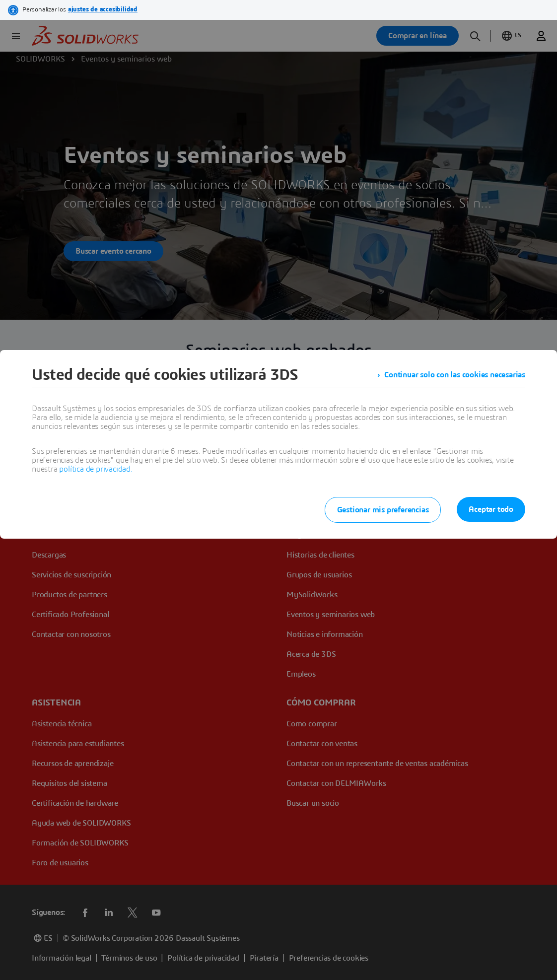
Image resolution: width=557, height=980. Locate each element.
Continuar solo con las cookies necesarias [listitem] (455, 375)
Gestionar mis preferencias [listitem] (383, 510)
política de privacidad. (96, 469)
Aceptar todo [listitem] (491, 509)
